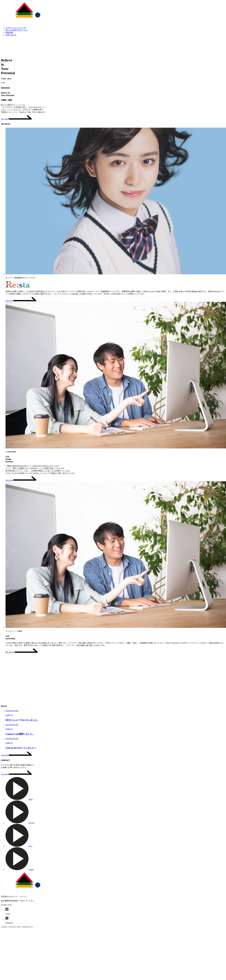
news (19, 846)
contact (20, 869)
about (19, 799)
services (20, 823)
